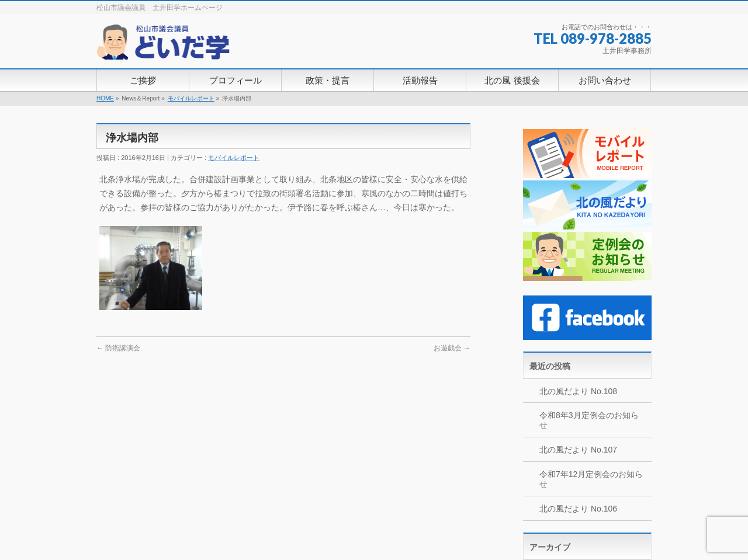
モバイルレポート (191, 98)
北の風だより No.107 (578, 450)
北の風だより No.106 (578, 509)
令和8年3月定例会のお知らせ (589, 420)
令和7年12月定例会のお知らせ (591, 479)
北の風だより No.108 (578, 391)
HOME (105, 98)
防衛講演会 (118, 348)
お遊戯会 (452, 348)
